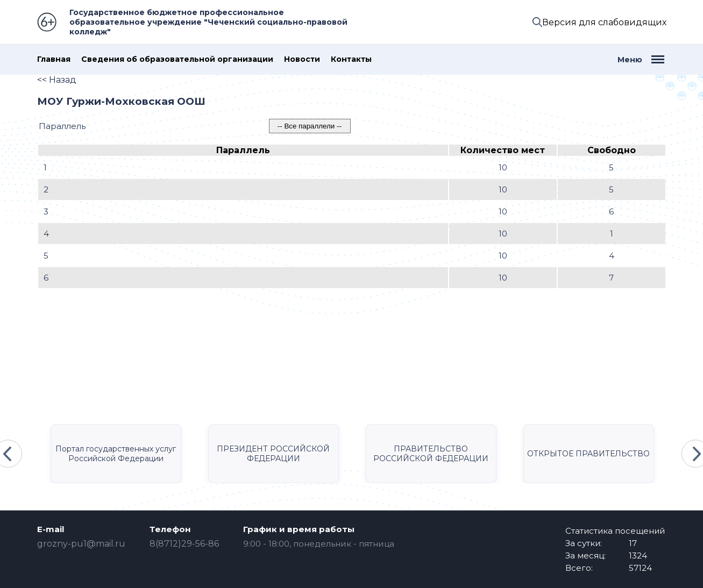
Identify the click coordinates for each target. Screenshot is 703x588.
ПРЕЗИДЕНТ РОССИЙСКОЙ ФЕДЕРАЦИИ (273, 454)
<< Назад (57, 80)
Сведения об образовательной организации (177, 59)
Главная (54, 59)
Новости (302, 59)
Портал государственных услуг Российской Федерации (116, 454)
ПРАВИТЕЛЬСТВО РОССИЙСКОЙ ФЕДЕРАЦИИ (431, 454)
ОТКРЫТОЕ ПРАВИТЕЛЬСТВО (588, 454)
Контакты (351, 59)
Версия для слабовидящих (604, 22)
